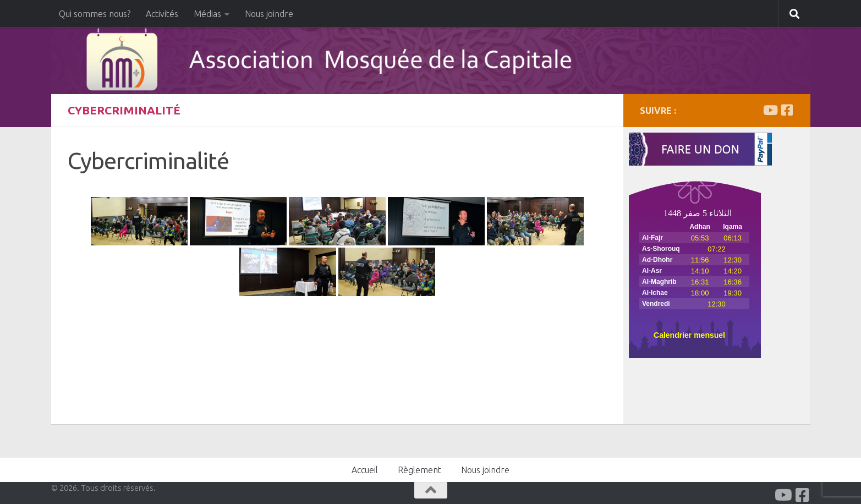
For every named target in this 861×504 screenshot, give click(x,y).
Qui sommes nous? (95, 14)
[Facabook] (787, 110)
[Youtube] (770, 110)
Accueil (365, 470)
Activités (162, 14)
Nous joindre (269, 14)
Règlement (419, 470)
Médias (207, 14)
